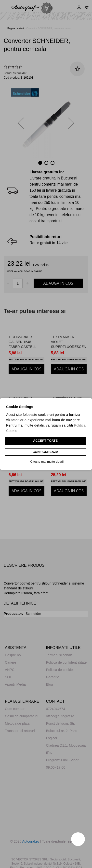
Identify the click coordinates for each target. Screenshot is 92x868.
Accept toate (45, 441)
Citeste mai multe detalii (47, 462)
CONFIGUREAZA (46, 452)
